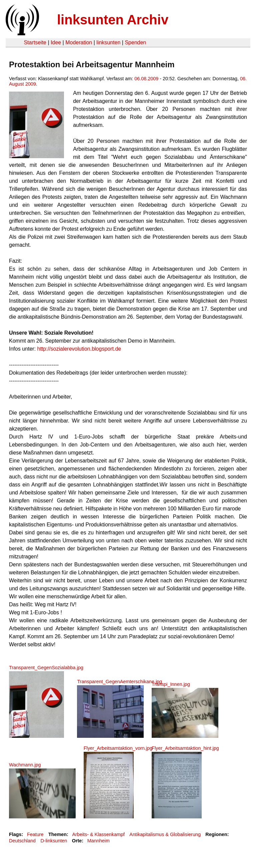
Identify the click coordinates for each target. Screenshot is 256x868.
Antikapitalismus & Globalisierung (165, 834)
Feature (35, 834)
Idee (56, 42)
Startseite (35, 42)
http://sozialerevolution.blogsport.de (79, 349)
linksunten (108, 42)
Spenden (135, 42)
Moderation (79, 42)
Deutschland (22, 841)
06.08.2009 (146, 79)
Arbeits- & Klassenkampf (98, 834)
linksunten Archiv (113, 20)
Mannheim (98, 841)
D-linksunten (54, 841)
